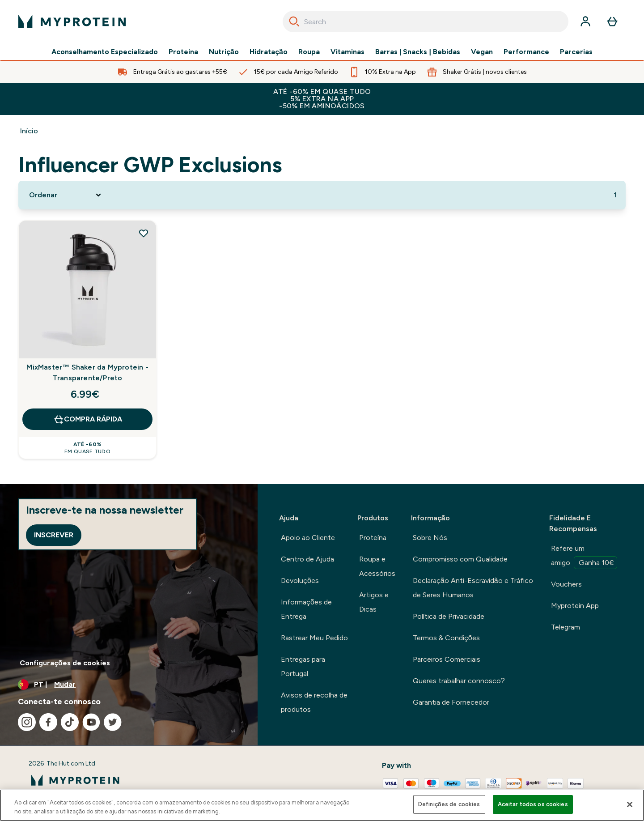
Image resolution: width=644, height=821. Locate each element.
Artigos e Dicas (374, 602)
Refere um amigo (584, 557)
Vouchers (566, 584)
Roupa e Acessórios (377, 566)
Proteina (183, 52)
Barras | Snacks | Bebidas (418, 52)
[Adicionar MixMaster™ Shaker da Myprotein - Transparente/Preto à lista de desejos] (144, 233)
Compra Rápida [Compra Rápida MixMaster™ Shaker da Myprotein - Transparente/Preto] (88, 419)
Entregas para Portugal (303, 666)
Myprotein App (575, 606)
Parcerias (576, 52)
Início (29, 131)
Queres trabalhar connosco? (459, 681)
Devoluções (300, 581)
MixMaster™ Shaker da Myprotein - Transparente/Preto (87, 372)
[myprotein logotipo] (72, 21)
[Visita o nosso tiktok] (70, 722)
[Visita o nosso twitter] (113, 722)
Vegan (482, 52)
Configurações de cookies (65, 663)
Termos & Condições (446, 638)
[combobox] (426, 21)
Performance (526, 52)
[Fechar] (630, 804)
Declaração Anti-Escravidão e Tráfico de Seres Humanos (473, 588)
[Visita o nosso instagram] (27, 722)
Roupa (309, 52)
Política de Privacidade (449, 616)
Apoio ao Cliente (308, 538)
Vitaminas (347, 52)
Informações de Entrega (306, 609)
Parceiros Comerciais (447, 659)
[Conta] (585, 21)
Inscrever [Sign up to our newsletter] (54, 535)
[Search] (294, 21)
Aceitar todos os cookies (533, 804)
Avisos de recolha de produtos (314, 702)
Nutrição (224, 52)
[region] (322, 805)
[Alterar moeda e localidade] (129, 685)
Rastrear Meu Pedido (314, 638)
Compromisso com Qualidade (460, 559)
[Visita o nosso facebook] (48, 722)
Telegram (566, 627)
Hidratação (269, 52)
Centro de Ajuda (307, 559)
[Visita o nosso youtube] (91, 722)
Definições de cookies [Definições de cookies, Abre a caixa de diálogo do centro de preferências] (449, 804)
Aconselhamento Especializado (105, 52)
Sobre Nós (430, 538)
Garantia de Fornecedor (451, 702)
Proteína (373, 538)
